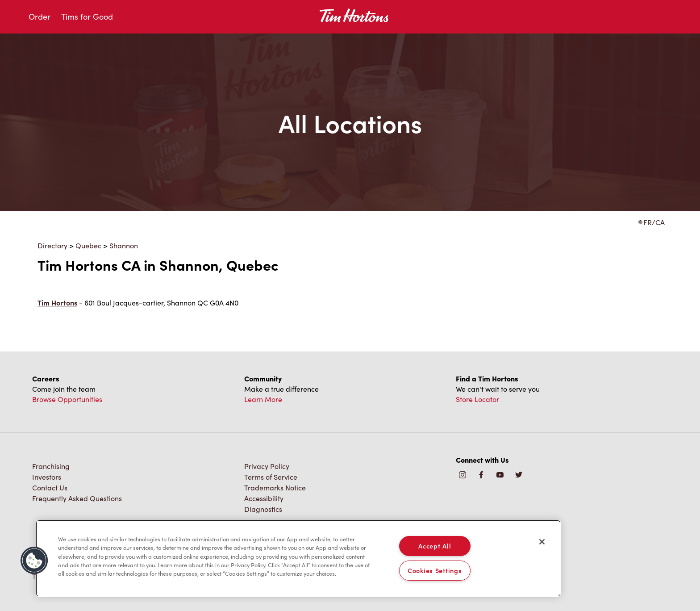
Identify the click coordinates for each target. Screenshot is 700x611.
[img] (519, 475)
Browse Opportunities (67, 399)
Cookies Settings (435, 570)
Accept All (435, 546)
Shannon (124, 245)
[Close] (542, 542)
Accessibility (264, 498)
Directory (52, 245)
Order (40, 17)
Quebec (88, 245)
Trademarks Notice (275, 488)
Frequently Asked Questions (77, 498)
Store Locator (477, 399)
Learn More (263, 399)
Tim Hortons (57, 303)
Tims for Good (87, 17)
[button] (34, 561)
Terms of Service (271, 477)
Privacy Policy (267, 466)
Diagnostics (263, 509)
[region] (298, 558)
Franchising (51, 466)
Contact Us (50, 488)
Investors (47, 477)
